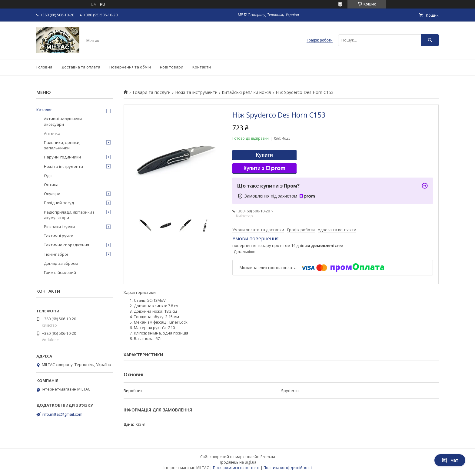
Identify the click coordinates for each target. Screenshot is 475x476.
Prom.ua (268, 457)
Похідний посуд (59, 203)
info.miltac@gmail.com (62, 414)
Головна (44, 67)
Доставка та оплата (81, 67)
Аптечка (52, 133)
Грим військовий (60, 272)
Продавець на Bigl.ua (237, 462)
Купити (264, 155)
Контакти (202, 67)
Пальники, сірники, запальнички (62, 145)
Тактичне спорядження (66, 245)
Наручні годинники (62, 157)
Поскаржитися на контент (236, 468)
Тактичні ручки (59, 236)
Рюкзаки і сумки (59, 227)
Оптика (51, 185)
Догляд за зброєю (61, 263)
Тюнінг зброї (56, 254)
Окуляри (52, 194)
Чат (450, 460)
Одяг (48, 175)
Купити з (264, 168)
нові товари (172, 67)
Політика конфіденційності (288, 468)
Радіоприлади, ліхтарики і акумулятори (69, 215)
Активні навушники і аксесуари (64, 121)
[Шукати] (430, 40)
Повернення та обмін (130, 67)
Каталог (44, 110)
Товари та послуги (151, 92)
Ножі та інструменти (196, 92)
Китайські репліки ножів (246, 92)
